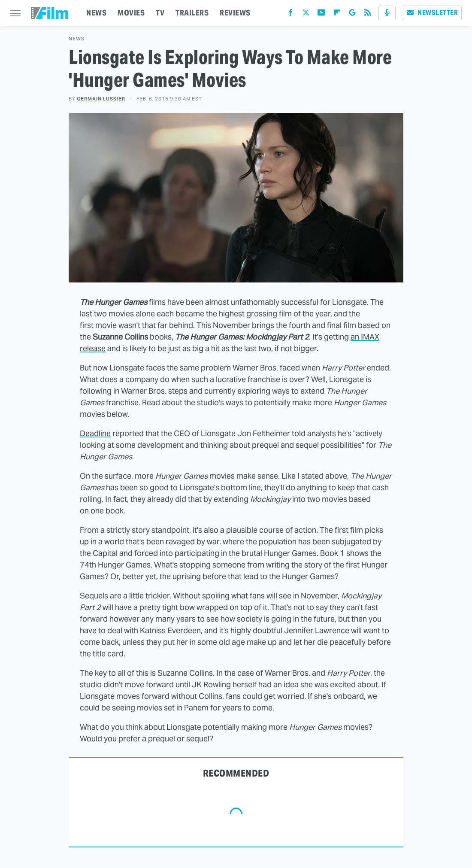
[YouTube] (321, 14)
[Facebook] (290, 14)
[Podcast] (387, 13)
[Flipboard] (337, 14)
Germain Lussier (101, 99)
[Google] (352, 14)
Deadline (95, 433)
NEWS (96, 13)
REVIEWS (235, 13)
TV (160, 13)
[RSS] (368, 14)
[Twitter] (306, 14)
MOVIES (131, 13)
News (77, 39)
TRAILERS (192, 13)
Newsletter (432, 13)
